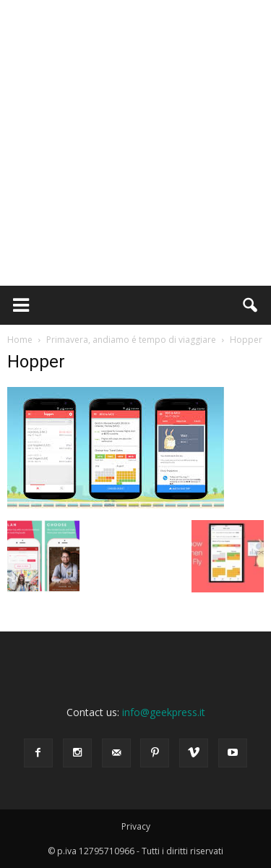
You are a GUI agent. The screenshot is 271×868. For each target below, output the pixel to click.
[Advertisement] (135, 143)
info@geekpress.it (164, 712)
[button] (251, 305)
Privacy (136, 826)
